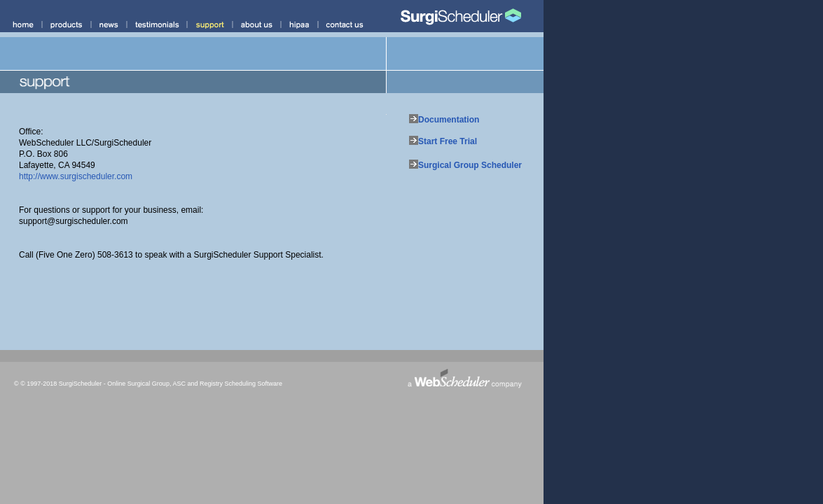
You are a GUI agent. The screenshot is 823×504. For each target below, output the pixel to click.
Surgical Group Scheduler (470, 165)
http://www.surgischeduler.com (76, 176)
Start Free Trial (448, 141)
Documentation (449, 120)
